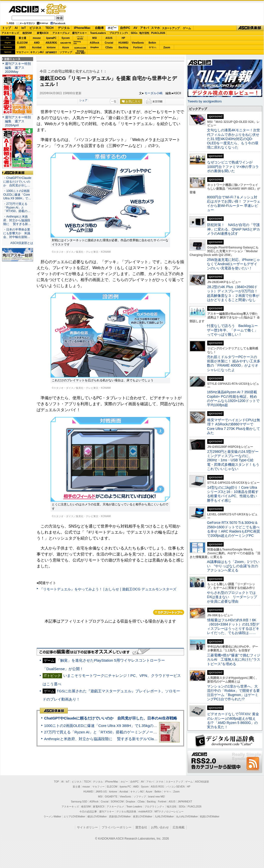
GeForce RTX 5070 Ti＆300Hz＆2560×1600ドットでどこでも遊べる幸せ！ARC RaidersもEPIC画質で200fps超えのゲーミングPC (233, 529)
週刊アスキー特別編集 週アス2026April (18, 121)
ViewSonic (138, 43)
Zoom (167, 47)
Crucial (109, 43)
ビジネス (35, 28)
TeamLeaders (98, 33)
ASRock (94, 43)
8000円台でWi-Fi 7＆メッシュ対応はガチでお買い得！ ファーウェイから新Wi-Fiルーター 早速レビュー (234, 204)
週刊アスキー (79, 33)
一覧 (114, 101)
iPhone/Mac (82, 28)
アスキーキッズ (10, 33)
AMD (37, 43)
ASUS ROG (51, 43)
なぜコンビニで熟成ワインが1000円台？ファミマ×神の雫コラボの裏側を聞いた (233, 167)
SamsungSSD (77, 42)
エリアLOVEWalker (74, 817)
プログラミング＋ (154, 807)
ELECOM (22, 43)
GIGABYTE (66, 43)
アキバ (144, 28)
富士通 (22, 38)
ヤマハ (152, 47)
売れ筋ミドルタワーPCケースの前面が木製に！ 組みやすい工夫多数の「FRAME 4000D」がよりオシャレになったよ (234, 363)
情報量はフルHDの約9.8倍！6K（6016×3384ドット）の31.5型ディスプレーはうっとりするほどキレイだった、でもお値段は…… (233, 627)
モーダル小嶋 (153, 93)
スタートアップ (171, 28)
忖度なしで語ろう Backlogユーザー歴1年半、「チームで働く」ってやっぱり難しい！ (232, 330)
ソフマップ (66, 52)
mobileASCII (145, 812)
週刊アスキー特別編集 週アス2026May (18, 68)
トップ (6, 28)
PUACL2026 (158, 33)
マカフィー (22, 52)
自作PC (125, 28)
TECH (49, 28)
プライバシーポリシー (117, 827)
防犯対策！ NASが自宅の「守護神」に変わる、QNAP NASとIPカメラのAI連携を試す (233, 229)
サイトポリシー (87, 827)
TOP (57, 782)
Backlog (123, 47)
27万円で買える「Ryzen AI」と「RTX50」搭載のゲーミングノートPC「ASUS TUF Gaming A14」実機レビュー (138, 732)
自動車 (99, 28)
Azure (66, 47)
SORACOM (117, 802)
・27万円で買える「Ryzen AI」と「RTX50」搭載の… (17, 208)
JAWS (22, 47)
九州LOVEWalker (164, 817)
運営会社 (141, 827)
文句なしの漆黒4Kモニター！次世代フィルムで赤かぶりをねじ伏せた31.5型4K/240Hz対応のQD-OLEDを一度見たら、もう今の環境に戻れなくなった (233, 139)
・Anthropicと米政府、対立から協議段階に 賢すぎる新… (17, 220)
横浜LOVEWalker (97, 817)
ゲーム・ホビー (57, 9)
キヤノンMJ (37, 52)
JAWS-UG (101, 792)
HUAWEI (124, 43)
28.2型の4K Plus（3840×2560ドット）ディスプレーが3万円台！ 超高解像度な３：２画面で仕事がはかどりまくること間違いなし (233, 293)
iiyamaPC (51, 38)
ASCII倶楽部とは (22, 243)
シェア (83, 100)
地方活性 (144, 33)
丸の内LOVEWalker (187, 817)
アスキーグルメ (61, 33)
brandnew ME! (80, 52)
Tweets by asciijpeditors (205, 101)
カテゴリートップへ (169, 612)
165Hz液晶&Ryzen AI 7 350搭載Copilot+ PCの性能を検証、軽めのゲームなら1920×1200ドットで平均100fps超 (233, 398)
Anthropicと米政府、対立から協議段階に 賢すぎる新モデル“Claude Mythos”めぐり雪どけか (122, 739)
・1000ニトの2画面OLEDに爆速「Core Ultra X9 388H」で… (17, 195)
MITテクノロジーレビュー (169, 812)
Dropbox (95, 47)
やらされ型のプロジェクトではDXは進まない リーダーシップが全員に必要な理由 (232, 597)
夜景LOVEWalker (143, 817)
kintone (51, 47)
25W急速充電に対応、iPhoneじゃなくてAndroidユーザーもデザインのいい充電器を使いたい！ (233, 264)
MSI (95, 38)
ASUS (109, 38)
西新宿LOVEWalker (120, 817)
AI (16, 28)
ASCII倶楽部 (250, 28)
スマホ (155, 28)
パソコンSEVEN (80, 38)
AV (135, 28)
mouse (37, 38)
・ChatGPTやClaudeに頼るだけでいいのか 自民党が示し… (17, 182)
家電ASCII (43, 33)
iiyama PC (125, 787)
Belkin (152, 43)
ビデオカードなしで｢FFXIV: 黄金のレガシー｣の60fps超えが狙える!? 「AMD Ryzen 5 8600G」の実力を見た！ (233, 720)
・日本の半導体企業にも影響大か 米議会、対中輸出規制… (17, 233)
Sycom (66, 38)
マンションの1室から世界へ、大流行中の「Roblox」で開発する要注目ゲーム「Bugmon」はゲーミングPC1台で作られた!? (233, 693)
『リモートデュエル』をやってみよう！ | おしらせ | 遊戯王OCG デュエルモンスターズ (108, 589)
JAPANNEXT (51, 52)
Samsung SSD (79, 802)
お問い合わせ (160, 827)
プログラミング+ (119, 33)
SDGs (134, 33)
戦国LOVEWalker (210, 817)
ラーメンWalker (52, 817)
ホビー (112, 28)
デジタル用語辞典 (126, 812)
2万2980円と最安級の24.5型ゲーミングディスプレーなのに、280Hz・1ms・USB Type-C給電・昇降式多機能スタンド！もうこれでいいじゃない (233, 460)
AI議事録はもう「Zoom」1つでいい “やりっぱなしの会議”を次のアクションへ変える (233, 566)
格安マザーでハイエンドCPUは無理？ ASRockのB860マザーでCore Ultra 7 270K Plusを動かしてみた (234, 426)
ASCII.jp (24, 9)
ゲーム (187, 28)
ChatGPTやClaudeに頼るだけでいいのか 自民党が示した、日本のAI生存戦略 (111, 718)
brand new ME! (157, 797)
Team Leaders (134, 807)
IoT (24, 28)
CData (109, 47)
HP (124, 38)
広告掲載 (179, 827)
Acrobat (37, 47)
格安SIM (27, 33)
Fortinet (138, 47)
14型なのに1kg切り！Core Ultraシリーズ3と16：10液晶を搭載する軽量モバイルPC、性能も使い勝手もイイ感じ (233, 494)
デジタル (64, 28)
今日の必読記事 (88, 812)
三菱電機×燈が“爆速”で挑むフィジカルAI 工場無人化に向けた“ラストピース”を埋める (234, 660)
